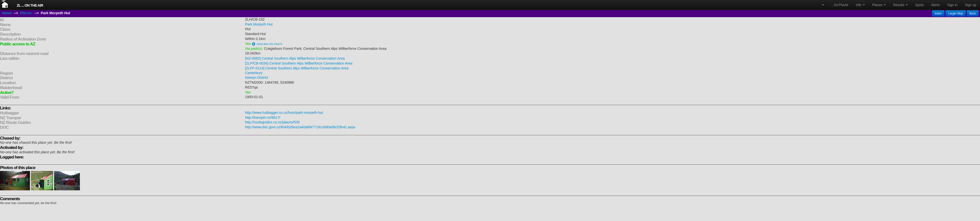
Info (860, 5)
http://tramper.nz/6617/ (263, 117)
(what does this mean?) (269, 44)
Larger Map (956, 13)
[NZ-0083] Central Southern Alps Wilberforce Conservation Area (295, 58)
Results (900, 5)
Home (7, 13)
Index (938, 13)
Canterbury (254, 73)
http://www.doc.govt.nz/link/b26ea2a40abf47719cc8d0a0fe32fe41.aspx (300, 127)
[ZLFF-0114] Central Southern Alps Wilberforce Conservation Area (297, 68)
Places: (26, 13)
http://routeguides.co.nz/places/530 (272, 122)
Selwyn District (257, 78)
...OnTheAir (840, 5)
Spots (919, 5)
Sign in (952, 5)
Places (879, 5)
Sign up (971, 5)
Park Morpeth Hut (259, 24)
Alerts (936, 5)
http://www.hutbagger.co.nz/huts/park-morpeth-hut (284, 113)
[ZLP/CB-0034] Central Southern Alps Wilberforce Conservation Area (299, 63)
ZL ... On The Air (30, 5)
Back (973, 13)
